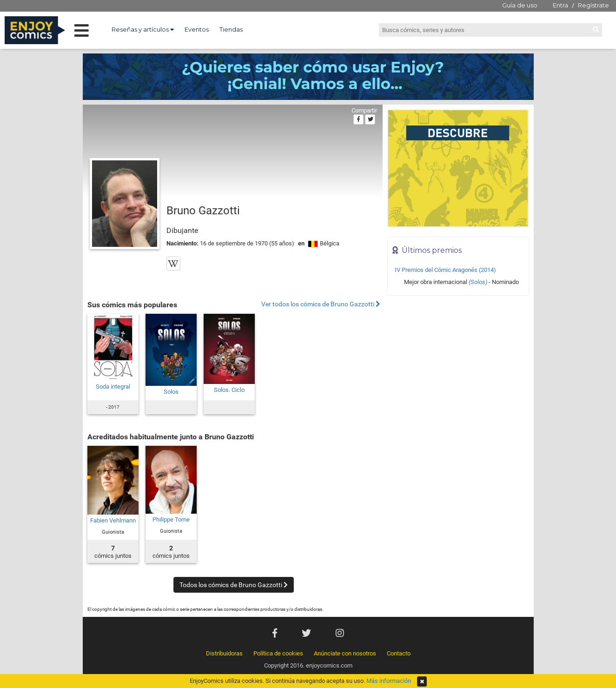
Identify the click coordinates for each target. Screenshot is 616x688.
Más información (389, 681)
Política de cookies (278, 653)
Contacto (399, 653)
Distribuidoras (224, 653)
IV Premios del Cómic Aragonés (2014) (445, 270)
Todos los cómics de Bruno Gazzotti (234, 585)
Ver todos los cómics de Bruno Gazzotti (321, 304)
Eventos (197, 29)
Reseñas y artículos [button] (143, 29)
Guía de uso (520, 5)
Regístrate (593, 5)
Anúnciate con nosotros (345, 653)
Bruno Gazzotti (203, 211)
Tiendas (231, 29)
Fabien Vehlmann (113, 520)
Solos (171, 392)
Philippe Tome (171, 519)
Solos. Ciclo (229, 390)
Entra (560, 5)
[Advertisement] (458, 363)
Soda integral (113, 387)
